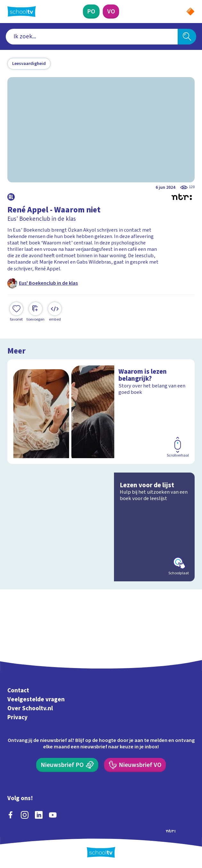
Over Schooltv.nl (30, 709)
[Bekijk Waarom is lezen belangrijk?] (101, 412)
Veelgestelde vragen (36, 700)
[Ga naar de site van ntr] (171, 831)
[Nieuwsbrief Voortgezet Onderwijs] (135, 765)
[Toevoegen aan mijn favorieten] (16, 312)
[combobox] (92, 37)
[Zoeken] (187, 37)
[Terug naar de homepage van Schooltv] (22, 12)
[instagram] (25, 815)
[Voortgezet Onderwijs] (111, 12)
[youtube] (53, 815)
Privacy (17, 717)
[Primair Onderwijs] (91, 12)
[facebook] (11, 815)
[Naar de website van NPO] (190, 12)
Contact (18, 691)
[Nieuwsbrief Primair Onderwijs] (67, 765)
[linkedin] (39, 815)
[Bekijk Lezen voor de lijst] (101, 527)
